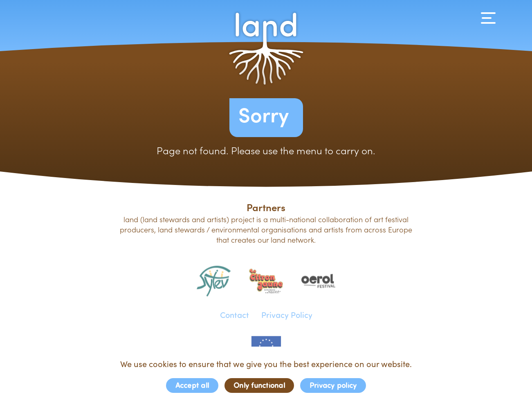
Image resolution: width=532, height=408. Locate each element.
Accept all (192, 385)
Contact (235, 314)
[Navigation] (488, 18)
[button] (266, 49)
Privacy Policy (287, 314)
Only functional (259, 385)
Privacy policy (333, 385)
